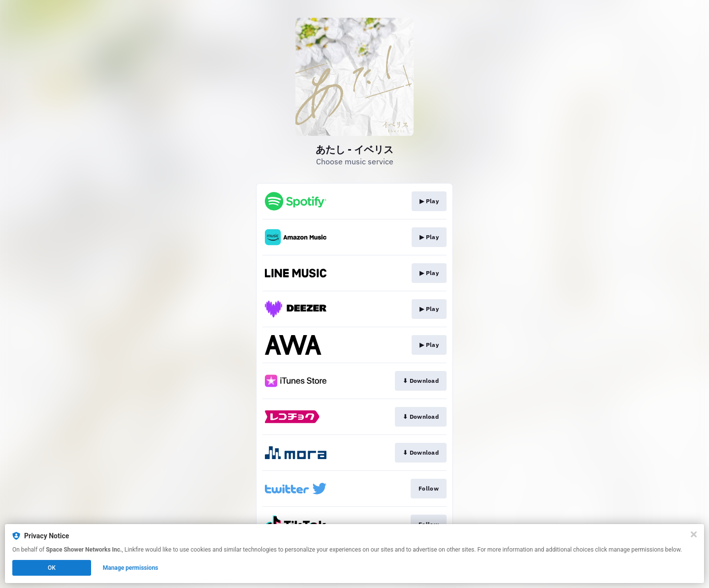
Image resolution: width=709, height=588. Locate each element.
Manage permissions (131, 568)
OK (52, 568)
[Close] (694, 534)
